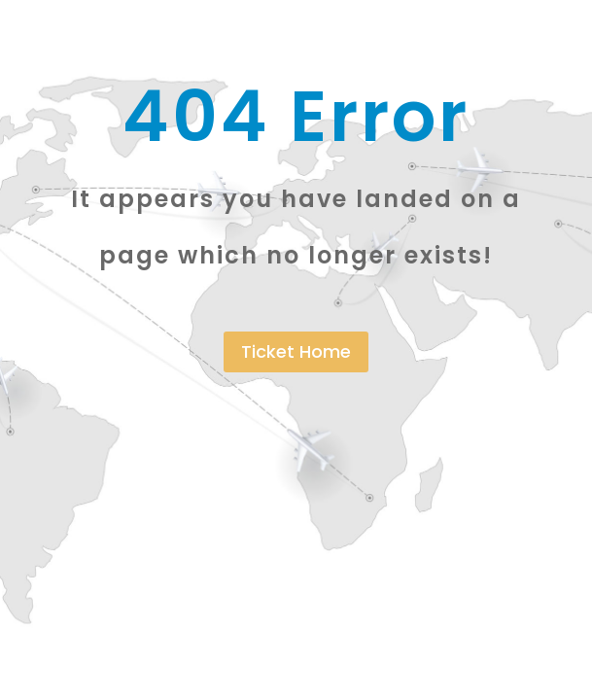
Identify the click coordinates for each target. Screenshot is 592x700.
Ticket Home (296, 351)
